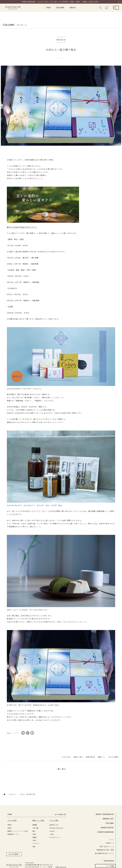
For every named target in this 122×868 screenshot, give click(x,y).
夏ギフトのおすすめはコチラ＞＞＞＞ (22, 227)
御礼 (36, 831)
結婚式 (36, 837)
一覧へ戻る (61, 769)
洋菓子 (10, 825)
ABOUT (73, 8)
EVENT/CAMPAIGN (106, 832)
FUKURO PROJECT (60, 828)
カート (112, 839)
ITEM (48, 8)
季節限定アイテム (13, 834)
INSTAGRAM (109, 861)
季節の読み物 (90, 757)
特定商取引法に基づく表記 (105, 850)
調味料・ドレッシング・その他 (18, 831)
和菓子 (10, 828)
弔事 (36, 847)
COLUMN (60, 8)
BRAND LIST (108, 819)
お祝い (36, 840)
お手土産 (37, 828)
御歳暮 (36, 825)
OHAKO (56, 831)
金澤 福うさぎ (57, 825)
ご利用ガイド (109, 843)
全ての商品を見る (65, 814)
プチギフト (38, 843)
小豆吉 (55, 834)
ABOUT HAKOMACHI (105, 814)
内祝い (36, 834)
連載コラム (102, 757)
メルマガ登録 (110, 866)
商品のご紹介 (78, 757)
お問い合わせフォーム (107, 846)
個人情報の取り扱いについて (104, 853)
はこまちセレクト (59, 837)
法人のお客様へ (114, 757)
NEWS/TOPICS (107, 828)
